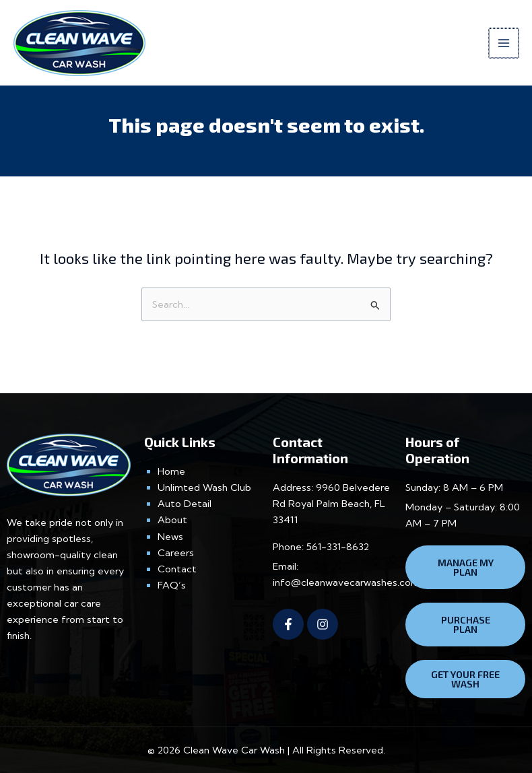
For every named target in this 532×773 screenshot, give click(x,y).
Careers (176, 553)
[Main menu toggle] (504, 43)
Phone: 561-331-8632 (321, 546)
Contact (177, 569)
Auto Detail (185, 504)
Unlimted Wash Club (204, 488)
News (170, 536)
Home (171, 471)
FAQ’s (172, 585)
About (172, 520)
